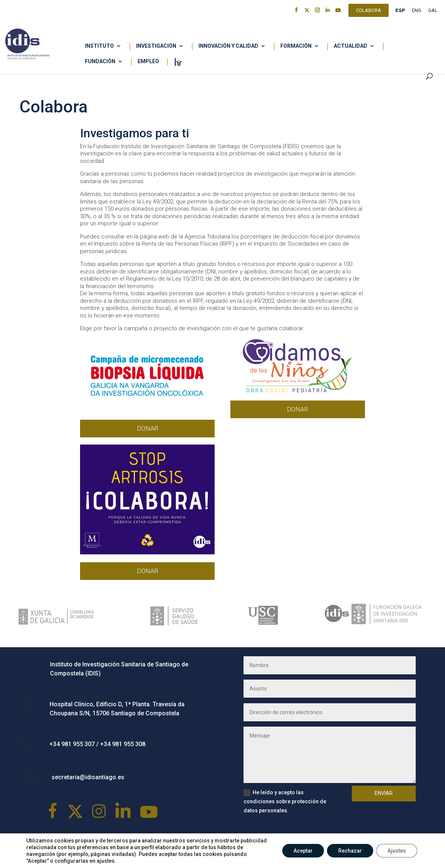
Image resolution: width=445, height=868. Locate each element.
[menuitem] (400, 12)
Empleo (148, 61)
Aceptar (303, 851)
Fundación (100, 61)
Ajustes (397, 851)
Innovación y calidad (228, 46)
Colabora (369, 11)
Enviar (384, 793)
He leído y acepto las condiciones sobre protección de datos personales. (285, 801)
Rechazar (350, 851)
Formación (296, 46)
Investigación (156, 46)
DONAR (148, 428)
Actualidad (350, 46)
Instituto (99, 46)
